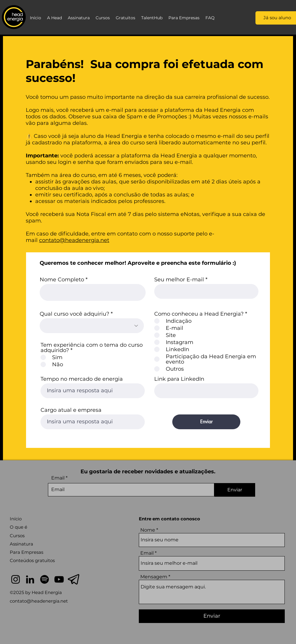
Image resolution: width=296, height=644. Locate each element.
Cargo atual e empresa (71, 410)
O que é (18, 527)
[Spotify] (45, 579)
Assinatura (21, 544)
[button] (54, 18)
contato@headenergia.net (74, 240)
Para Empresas (26, 552)
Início (16, 519)
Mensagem (154, 577)
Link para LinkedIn (179, 379)
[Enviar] (206, 422)
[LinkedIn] (30, 579)
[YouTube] (59, 579)
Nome (148, 530)
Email (58, 478)
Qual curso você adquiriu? (74, 314)
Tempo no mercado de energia (82, 379)
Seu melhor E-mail (179, 280)
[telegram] (74, 579)
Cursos (17, 536)
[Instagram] (16, 579)
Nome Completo (62, 280)
